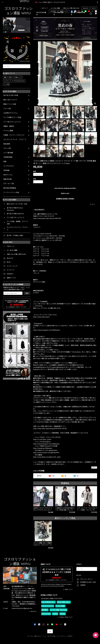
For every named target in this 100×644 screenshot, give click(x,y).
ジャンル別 (7, 109)
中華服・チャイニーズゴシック (14, 135)
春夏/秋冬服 (7, 179)
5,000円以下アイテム (10, 113)
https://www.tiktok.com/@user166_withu (47, 457)
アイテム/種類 (8, 131)
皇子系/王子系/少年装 (11, 95)
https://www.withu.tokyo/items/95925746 (47, 218)
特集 (5, 162)
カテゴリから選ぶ (43, 13)
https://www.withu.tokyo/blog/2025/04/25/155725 (50, 429)
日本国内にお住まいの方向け (65, 199)
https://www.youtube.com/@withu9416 (46, 453)
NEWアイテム (8, 175)
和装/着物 (7, 144)
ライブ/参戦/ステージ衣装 (12, 117)
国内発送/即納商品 (10, 188)
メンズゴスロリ (9, 166)
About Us (86, 8)
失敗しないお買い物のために (71, 8)
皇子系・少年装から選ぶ (78, 13)
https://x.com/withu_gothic (42, 439)
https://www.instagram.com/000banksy (46, 444)
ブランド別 (7, 148)
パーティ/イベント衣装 (11, 193)
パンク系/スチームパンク (12, 122)
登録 (27, 293)
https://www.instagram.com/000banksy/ (47, 330)
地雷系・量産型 (9, 126)
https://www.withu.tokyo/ (42, 317)
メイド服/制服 (8, 153)
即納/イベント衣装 (10, 104)
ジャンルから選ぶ (60, 13)
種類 (35, 171)
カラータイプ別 (9, 184)
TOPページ (45, 8)
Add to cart (65, 193)
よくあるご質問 (55, 8)
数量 (35, 179)
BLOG (94, 8)
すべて (39, 476)
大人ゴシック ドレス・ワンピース (15, 140)
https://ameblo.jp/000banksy (43, 448)
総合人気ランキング (10, 100)
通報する (94, 467)
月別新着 (6, 170)
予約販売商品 (8, 157)
